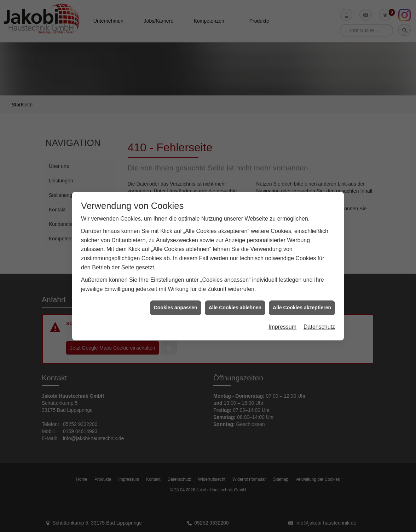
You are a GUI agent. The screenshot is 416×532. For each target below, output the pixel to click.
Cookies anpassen (176, 302)
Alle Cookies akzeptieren (302, 302)
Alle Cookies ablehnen (235, 302)
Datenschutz (319, 321)
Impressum (282, 321)
